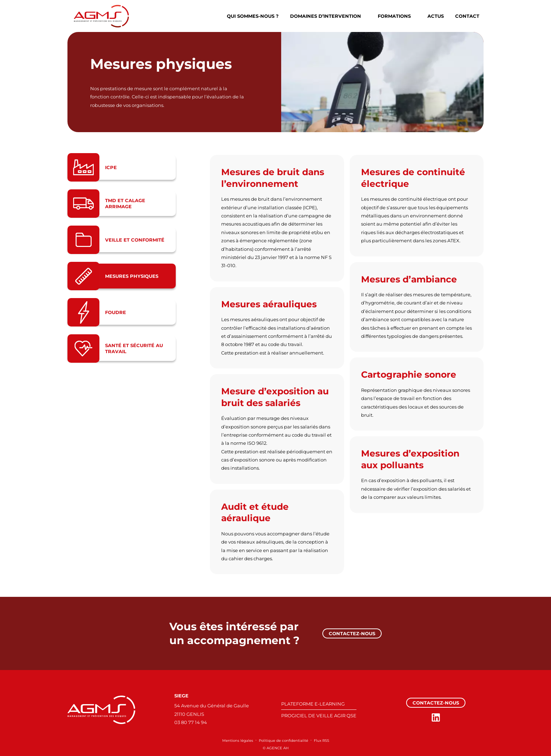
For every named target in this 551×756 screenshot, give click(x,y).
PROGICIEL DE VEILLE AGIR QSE (319, 715)
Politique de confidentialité (283, 741)
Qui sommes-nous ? (253, 16)
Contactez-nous (352, 633)
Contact (467, 16)
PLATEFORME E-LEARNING (313, 704)
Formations (394, 16)
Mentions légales (238, 741)
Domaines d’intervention (326, 16)
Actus (436, 16)
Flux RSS (321, 741)
